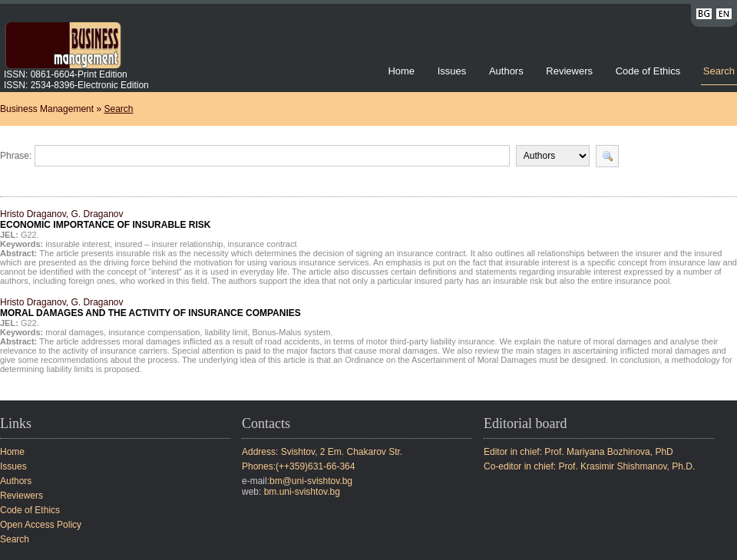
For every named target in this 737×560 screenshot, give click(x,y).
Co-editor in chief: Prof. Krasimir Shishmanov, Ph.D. (589, 466)
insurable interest (78, 244)
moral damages (74, 332)
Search (719, 71)
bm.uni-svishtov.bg (302, 492)
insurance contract (263, 244)
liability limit (226, 332)
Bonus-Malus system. (292, 332)
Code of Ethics (648, 71)
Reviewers (570, 71)
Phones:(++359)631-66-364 (298, 466)
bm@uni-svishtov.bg (311, 481)
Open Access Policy (41, 525)
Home (401, 71)
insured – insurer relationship (169, 244)
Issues (452, 71)
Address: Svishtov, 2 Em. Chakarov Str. (322, 452)
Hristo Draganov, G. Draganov (105, 219)
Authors (506, 71)
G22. (30, 235)
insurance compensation (154, 332)
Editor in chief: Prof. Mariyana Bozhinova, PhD (578, 452)
